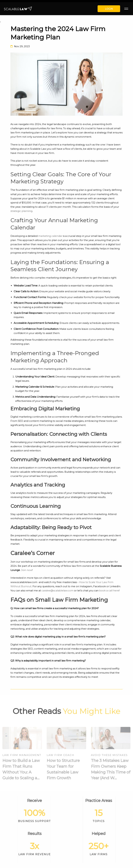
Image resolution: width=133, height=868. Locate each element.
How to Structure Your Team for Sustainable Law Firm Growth (63, 771)
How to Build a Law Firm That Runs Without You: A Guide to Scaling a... (21, 771)
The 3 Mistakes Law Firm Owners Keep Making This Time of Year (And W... (111, 771)
